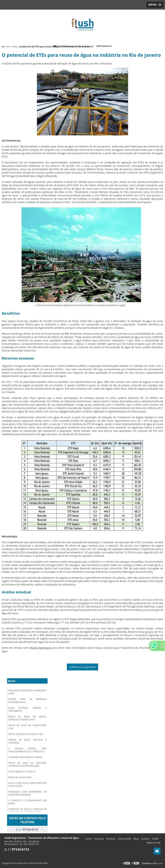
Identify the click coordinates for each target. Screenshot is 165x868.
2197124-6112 (104, 46)
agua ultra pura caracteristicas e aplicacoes (27, 785)
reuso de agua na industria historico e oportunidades (27, 764)
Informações (124, 839)
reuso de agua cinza (20, 777)
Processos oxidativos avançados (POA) (27, 692)
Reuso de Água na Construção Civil (27, 727)
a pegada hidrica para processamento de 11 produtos (27, 750)
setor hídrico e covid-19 (22, 772)
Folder (155, 839)
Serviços (111, 839)
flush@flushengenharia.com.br (71, 46)
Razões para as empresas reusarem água (27, 701)
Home (89, 839)
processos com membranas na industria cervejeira (27, 793)
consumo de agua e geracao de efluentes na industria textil (27, 811)
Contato (145, 839)
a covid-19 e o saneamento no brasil (27, 802)
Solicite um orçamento (83, 667)
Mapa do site (154, 843)
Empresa (99, 839)
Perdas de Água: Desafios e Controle (27, 741)
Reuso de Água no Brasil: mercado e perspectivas (27, 718)
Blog (12, 681)
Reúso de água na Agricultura (26, 734)
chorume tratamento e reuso (25, 757)
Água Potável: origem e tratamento (27, 709)
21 (27, 830)
